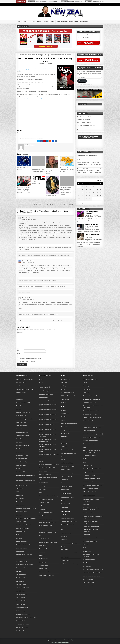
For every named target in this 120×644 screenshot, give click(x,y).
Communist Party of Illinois (46, 394)
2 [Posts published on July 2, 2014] (86, 186)
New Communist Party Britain (69, 543)
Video (49, 56)
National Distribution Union (68, 450)
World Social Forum (88, 583)
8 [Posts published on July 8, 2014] (83, 190)
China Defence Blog (21, 426)
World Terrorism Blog (22, 627)
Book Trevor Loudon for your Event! (67, 22)
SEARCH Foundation (89, 482)
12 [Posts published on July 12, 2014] (97, 190)
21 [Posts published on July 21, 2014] (79, 196)
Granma (63, 501)
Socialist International (89, 560)
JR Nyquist (19, 492)
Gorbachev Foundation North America (49, 464)
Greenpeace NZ (65, 433)
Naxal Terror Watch (22, 512)
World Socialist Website (90, 586)
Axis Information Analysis (23, 402)
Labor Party (42, 486)
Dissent (41, 461)
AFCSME (41, 379)
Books (71, 4)
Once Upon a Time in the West (24, 525)
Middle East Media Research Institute (26, 508)
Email (19, 353)
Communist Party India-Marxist (92, 411)
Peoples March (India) (89, 475)
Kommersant (64, 536)
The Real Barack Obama (23, 588)
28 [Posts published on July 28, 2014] (79, 199)
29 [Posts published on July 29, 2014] (83, 199)
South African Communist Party (69, 564)
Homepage (80, 155)
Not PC (63, 389)
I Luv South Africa (21, 472)
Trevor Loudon (38, 138)
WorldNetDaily (20, 631)
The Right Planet (21, 591)
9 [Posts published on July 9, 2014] (86, 190)
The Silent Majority (21, 594)
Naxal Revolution (88, 465)
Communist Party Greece (68, 525)
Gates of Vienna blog (22, 462)
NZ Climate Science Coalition (69, 396)
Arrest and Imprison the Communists (87, 117)
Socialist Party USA (44, 539)
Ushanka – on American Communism (26, 617)
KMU (85, 447)
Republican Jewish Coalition (24, 545)
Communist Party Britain (68, 518)
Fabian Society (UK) (66, 533)
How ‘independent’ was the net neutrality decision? (52, 172)
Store (33, 22)
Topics (39, 22)
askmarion (27, 292)
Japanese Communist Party (91, 441)
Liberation (64, 447)
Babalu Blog (19, 406)
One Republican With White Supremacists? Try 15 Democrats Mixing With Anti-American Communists (67, 191)
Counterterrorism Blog (22, 436)
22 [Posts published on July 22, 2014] (83, 196)
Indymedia (64, 437)
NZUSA (63, 460)
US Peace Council (43, 565)
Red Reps (45, 54)
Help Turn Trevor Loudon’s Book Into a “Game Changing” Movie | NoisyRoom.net (46, 320)
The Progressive (43, 559)
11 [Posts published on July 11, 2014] (93, 190)
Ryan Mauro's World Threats (24, 555)
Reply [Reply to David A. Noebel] (20, 309)
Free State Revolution (22, 455)
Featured (29, 54)
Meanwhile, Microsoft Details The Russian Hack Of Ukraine (67, 169)
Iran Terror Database (22, 485)
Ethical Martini (65, 413)
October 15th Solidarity (67, 463)
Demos (40, 458)
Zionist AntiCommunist (22, 634)
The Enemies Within (28, 138)
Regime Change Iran (22, 541)
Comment (20, 332)
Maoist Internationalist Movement (92, 538)
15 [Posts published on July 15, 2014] (83, 193)
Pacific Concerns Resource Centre (92, 469)
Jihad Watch (19, 489)
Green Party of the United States (47, 468)
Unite (62, 483)
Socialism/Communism (61, 54)
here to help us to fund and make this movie (31, 99)
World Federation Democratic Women (93, 569)
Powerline (19, 538)
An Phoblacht (64, 515)
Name (19, 350)
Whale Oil (63, 402)
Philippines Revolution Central (91, 479)
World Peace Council (89, 579)
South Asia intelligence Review (24, 565)
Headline (34, 54)
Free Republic (20, 452)
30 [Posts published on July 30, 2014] (86, 199)
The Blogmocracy (21, 575)
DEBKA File (19, 442)
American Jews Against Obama (24, 389)
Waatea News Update (67, 486)
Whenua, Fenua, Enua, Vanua (91, 492)
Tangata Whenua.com (67, 476)
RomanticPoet (20, 551)
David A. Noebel (27, 298)
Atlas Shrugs (20, 399)
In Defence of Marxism (89, 513)
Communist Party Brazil (67, 497)
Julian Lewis (20, 495)
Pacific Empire (65, 399)
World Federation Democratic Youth (93, 573)
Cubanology (19, 439)
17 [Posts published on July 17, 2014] (90, 193)
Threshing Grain (21, 604)
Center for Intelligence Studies (25, 419)
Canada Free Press (21, 416)
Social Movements (52, 54)
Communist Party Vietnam (90, 414)
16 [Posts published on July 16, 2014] (86, 193)
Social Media (86, 4)
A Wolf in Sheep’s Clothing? (84, 122)
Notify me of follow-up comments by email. (30, 359)
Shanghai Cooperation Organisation (93, 485)
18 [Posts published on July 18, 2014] (93, 193)
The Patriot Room (21, 584)
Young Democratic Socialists (46, 575)
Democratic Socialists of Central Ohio (49, 455)
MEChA (41, 493)
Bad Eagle (19, 409)
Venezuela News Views (22, 624)
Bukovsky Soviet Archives (23, 412)
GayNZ (63, 420)
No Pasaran (19, 515)
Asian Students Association (90, 379)
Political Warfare (21, 532)
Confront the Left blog (22, 432)
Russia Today (64, 550)
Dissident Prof (20, 449)
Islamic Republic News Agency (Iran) (93, 434)
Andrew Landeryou (21, 396)
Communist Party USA (45, 398)
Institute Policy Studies (45, 474)
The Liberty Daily (21, 578)
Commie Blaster (21, 429)
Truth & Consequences (22, 611)
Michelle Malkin (21, 505)
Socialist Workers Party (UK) (69, 553)
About (19, 22)
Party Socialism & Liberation (46, 512)
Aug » (82, 203)
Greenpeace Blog (66, 430)
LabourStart (86, 535)
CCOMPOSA (86, 389)
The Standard (64, 480)
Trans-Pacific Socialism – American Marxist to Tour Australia (89, 172)
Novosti (63, 546)
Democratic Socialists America (47, 401)
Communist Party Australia (90, 396)
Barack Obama (24, 54)
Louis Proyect (42, 489)
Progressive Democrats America (47, 522)
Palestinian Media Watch (23, 528)
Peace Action (42, 516)
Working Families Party (45, 572)
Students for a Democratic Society (48, 542)
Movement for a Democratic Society (48, 496)
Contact (26, 22)
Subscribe (78, 4)
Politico (18, 535)
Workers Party (65, 490)
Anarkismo (86, 505)
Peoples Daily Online (89, 472)
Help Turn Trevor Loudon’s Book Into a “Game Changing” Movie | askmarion (44, 286)
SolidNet (85, 563)
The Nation (42, 555)
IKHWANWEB (87, 424)
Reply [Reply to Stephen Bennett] (20, 275)
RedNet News (87, 551)
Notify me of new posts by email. (27, 361)
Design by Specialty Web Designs (60, 642)
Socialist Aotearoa (66, 470)
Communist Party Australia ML (91, 399)
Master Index (84, 22)
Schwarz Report (21, 558)
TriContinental (87, 566)
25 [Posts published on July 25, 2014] (93, 196)
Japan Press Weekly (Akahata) (91, 437)
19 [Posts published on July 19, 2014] (97, 193)
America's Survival (21, 386)
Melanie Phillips (21, 502)
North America (39, 54)
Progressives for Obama (45, 526)
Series (52, 22)
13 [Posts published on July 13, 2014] (101, 190)
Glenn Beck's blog (21, 465)
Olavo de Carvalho (21, 522)
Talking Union (42, 546)
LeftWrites (86, 459)
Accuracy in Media (21, 383)
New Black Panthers (44, 502)
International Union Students (91, 526)
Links (85, 462)
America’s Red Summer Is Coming (86, 125)
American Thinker (21, 393)
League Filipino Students (90, 455)
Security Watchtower (22, 561)
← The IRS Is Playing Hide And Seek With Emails (29, 203)
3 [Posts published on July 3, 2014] (90, 186)
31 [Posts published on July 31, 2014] (90, 199)
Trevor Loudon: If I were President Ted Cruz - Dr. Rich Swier (40, 281)
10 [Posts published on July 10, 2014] (90, 190)
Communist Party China (89, 402)
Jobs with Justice (43, 483)
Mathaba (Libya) (65, 561)
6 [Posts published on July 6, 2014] (101, 186)
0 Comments (96, 215)
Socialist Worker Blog (67, 473)
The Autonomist (20, 568)
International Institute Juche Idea (92, 427)
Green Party (64, 427)
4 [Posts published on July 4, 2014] (94, 186)
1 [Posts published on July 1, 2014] (83, 186)
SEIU (40, 536)
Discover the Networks (23, 445)
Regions (46, 22)
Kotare (63, 440)
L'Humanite (64, 540)
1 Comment (96, 226)
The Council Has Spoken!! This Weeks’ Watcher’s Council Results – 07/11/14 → (54, 205)
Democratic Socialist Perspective (92, 417)
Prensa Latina (65, 507)
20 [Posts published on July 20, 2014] (101, 193)
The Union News (21, 598)
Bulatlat (85, 383)
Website (20, 356)
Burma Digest (87, 386)
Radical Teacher (43, 529)
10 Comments (49, 64)
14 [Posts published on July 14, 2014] (79, 193)
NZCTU (63, 456)
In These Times (43, 471)
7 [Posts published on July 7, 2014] (79, 190)
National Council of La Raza (46, 499)
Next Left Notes (43, 509)
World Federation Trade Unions (92, 576)
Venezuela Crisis (21, 621)
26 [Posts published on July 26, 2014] (97, 196)
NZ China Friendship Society (69, 453)
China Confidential (21, 422)
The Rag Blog (42, 562)
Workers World (43, 569)
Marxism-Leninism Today (90, 541)
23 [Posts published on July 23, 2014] (86, 196)
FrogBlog (63, 417)
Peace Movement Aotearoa (68, 466)
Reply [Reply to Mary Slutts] (20, 242)
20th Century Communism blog (25, 379)
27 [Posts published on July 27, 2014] (101, 196)
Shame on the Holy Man (83, 120)
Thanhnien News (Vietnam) (90, 489)
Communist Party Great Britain (69, 521)
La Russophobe (20, 499)
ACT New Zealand (66, 379)
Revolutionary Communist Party (47, 532)
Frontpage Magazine (22, 459)
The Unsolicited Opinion (23, 601)
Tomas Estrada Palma (22, 608)
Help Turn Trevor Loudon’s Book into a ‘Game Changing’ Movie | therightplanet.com (46, 255)
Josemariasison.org (88, 444)
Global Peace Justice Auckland (69, 423)
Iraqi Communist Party (89, 431)
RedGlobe (86, 548)
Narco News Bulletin (66, 504)
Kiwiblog (63, 386)
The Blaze (19, 571)
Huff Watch (19, 469)
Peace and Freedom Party (45, 519)
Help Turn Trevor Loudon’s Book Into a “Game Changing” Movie (46, 60)
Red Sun (85, 545)
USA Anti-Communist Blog (23, 614)
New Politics (42, 506)
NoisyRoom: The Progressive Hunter (26, 518)
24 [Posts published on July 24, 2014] (90, 196)
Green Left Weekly (88, 421)
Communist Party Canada (45, 391)
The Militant (42, 552)
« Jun (79, 203)
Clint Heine (64, 383)
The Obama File (20, 581)
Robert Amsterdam (21, 548)
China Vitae (86, 393)
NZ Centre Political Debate (68, 393)
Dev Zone (63, 410)
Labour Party (64, 443)
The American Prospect (45, 549)
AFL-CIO (41, 383)
